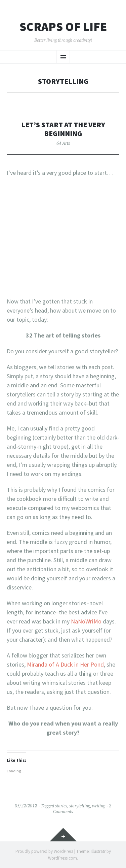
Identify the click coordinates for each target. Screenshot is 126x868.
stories (61, 806)
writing (99, 806)
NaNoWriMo (87, 621)
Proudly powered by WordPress (44, 851)
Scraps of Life (63, 27)
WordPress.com (62, 858)
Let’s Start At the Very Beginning (63, 129)
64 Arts (63, 143)
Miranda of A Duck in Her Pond (65, 664)
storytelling (80, 806)
